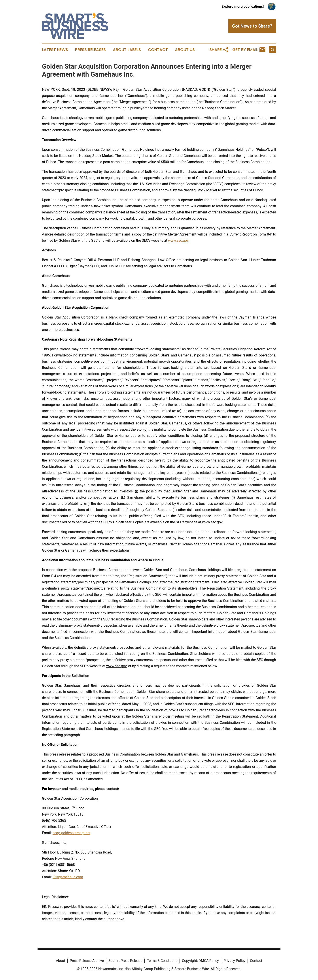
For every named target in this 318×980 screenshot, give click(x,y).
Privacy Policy (234, 961)
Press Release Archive (87, 961)
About (61, 961)
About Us (185, 50)
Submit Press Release (125, 961)
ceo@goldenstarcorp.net (71, 833)
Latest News (55, 50)
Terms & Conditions (162, 961)
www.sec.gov (178, 240)
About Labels (127, 50)
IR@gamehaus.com (68, 877)
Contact (158, 50)
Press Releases (90, 50)
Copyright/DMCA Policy (200, 961)
